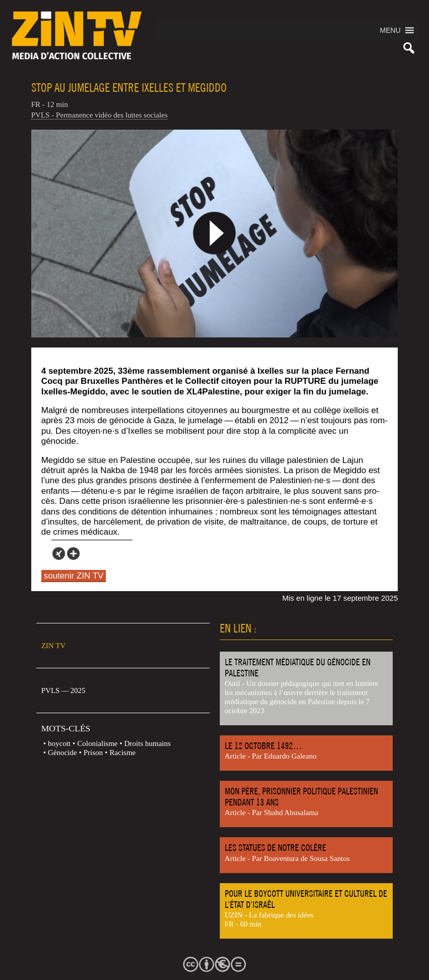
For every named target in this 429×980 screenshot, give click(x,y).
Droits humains (148, 743)
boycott (59, 743)
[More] (73, 554)
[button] (390, 30)
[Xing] (59, 554)
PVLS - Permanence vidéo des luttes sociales (100, 115)
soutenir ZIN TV (74, 576)
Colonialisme (97, 743)
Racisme (122, 753)
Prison (93, 753)
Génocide (62, 753)
